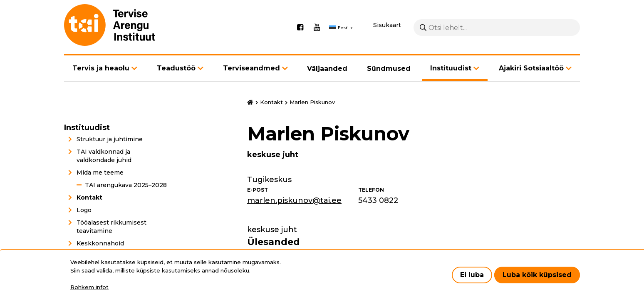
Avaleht (250, 102)
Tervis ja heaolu (101, 68)
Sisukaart (387, 25)
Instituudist (451, 68)
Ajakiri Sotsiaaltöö (531, 68)
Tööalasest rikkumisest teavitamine (111, 227)
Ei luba (472, 275)
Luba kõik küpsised (537, 275)
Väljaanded (327, 69)
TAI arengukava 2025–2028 (126, 185)
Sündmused (389, 69)
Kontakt (89, 197)
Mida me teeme (100, 172)
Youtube (317, 27)
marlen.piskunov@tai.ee (294, 200)
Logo (84, 210)
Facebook (300, 27)
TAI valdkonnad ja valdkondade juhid (104, 156)
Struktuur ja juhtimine (110, 139)
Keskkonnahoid (100, 243)
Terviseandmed (251, 68)
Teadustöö (176, 68)
